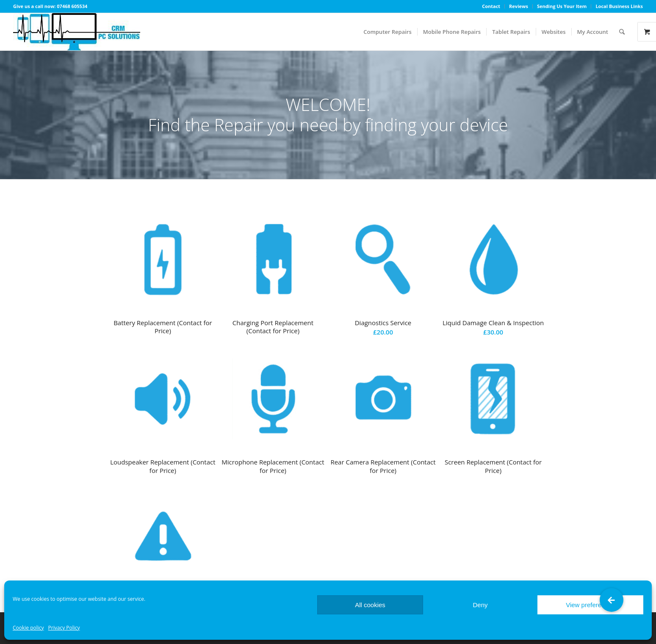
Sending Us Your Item (562, 6)
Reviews (519, 6)
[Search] (622, 32)
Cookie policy (28, 628)
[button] (612, 600)
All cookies (370, 605)
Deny (480, 605)
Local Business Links (619, 6)
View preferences (590, 605)
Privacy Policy (64, 628)
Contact (491, 6)
